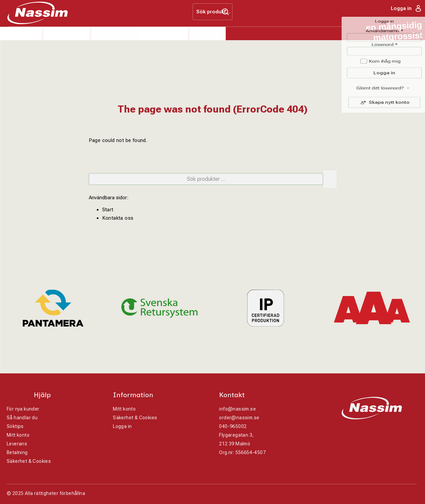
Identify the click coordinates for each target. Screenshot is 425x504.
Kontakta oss (118, 218)
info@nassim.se (237, 409)
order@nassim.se (239, 418)
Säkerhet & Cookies (29, 461)
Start (108, 210)
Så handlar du (22, 418)
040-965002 (233, 426)
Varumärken (115, 33)
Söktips (15, 426)
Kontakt (208, 33)
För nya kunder (23, 409)
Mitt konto (18, 435)
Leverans (17, 444)
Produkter (21, 33)
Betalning (17, 452)
